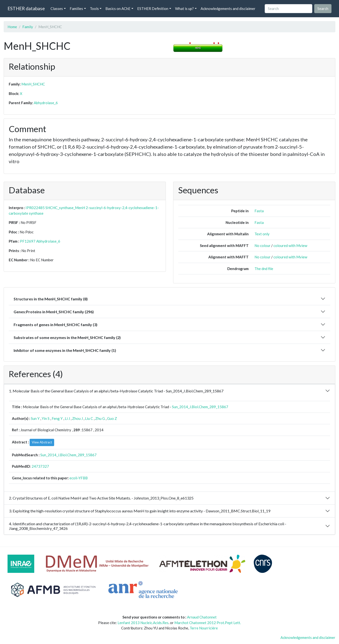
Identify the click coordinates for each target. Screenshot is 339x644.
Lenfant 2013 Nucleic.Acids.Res (143, 623)
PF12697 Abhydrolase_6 (40, 241)
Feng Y (57, 418)
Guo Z (112, 418)
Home (12, 27)
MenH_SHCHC (33, 84)
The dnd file (264, 269)
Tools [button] (94, 8)
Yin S (46, 418)
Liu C (89, 418)
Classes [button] (57, 8)
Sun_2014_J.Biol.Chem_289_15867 (200, 407)
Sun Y (35, 418)
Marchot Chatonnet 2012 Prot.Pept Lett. (208, 623)
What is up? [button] (184, 8)
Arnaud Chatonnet (202, 617)
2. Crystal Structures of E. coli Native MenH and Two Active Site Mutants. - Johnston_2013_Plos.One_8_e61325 (101, 498)
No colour (263, 246)
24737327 (40, 466)
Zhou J (77, 418)
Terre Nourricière (204, 628)
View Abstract (42, 442)
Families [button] (76, 8)
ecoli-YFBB (79, 478)
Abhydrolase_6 (46, 103)
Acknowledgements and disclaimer (228, 8)
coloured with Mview (290, 246)
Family (28, 27)
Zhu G (100, 418)
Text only (262, 234)
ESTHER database (26, 8)
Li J (67, 418)
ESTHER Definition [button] (153, 8)
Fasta (259, 211)
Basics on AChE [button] (118, 8)
